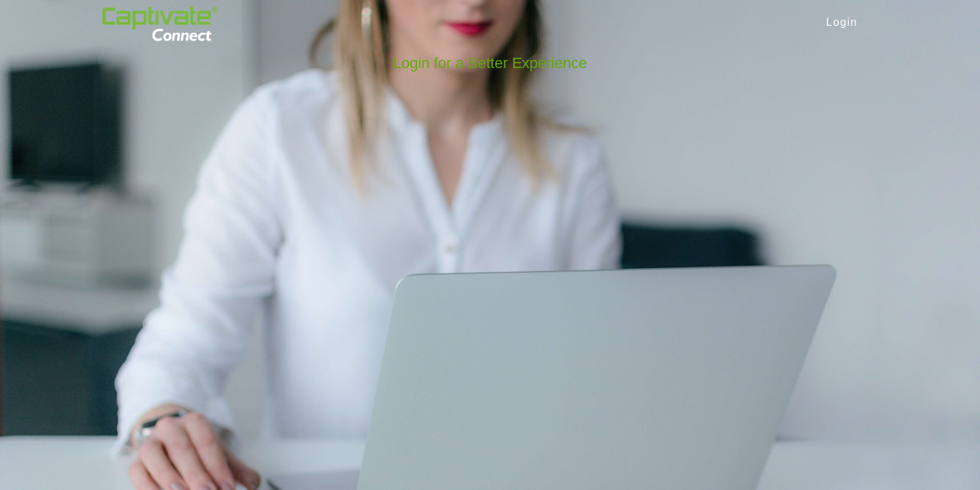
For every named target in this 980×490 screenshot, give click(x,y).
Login (842, 22)
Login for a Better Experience (490, 63)
